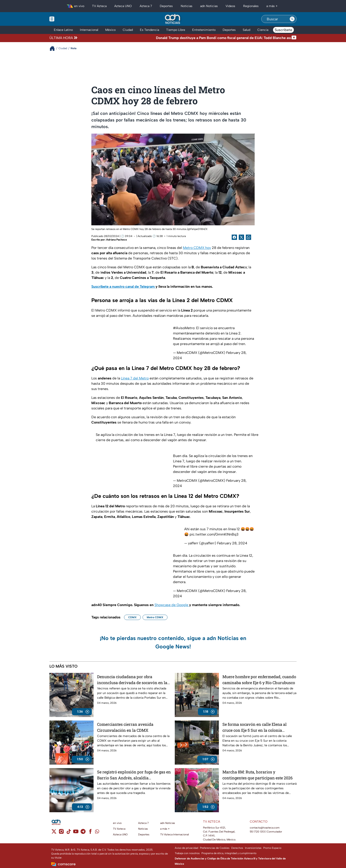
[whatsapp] (97, 832)
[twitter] (54, 833)
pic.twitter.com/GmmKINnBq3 (214, 534)
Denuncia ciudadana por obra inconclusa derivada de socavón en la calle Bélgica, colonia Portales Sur (132, 680)
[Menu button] (67, 19)
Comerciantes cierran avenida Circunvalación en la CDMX (125, 727)
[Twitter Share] (241, 237)
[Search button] (292, 19)
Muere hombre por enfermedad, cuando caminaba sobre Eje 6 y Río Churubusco (259, 680)
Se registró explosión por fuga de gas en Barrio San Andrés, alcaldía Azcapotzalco (134, 775)
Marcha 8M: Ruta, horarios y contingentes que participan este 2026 (258, 775)
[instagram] (61, 833)
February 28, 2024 (232, 543)
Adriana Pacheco (117, 240)
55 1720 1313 (257, 832)
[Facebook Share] (234, 237)
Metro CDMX (155, 617)
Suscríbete (283, 30)
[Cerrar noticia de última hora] (294, 38)
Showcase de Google (172, 605)
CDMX (132, 617)
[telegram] (83, 833)
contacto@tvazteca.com (265, 828)
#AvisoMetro (184, 328)
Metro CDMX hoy (197, 248)
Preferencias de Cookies (215, 848)
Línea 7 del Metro (135, 378)
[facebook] (90, 833)
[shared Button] (248, 237)
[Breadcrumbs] (54, 48)
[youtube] (76, 833)
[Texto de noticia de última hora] (185, 38)
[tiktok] (69, 833)
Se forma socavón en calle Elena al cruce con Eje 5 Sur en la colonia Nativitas (255, 727)
